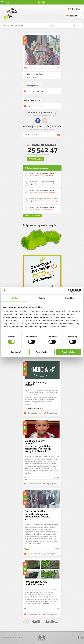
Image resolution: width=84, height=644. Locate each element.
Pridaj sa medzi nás (32, 216)
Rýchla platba (52, 413)
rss (82, 638)
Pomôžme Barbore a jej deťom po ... (47, 201)
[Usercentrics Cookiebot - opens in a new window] (70, 291)
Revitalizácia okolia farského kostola (36, 583)
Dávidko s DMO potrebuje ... (45, 209)
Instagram (43, 2)
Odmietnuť (16, 352)
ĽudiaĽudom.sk (17, 638)
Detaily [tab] (42, 298)
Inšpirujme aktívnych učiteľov (37, 383)
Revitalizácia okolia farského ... (45, 175)
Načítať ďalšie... (45, 622)
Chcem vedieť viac (34, 413)
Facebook (39, 2)
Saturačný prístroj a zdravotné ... (46, 184)
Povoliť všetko (68, 352)
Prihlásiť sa (75, 9)
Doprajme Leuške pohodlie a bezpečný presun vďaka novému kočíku (37, 515)
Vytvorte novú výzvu (36, 106)
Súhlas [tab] (15, 298)
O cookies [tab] (69, 298)
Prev (59, 144)
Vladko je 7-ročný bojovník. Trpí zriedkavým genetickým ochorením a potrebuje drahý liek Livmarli (38, 446)
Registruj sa (75, 16)
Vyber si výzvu (46, 159)
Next (61, 144)
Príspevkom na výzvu (36, 91)
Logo (42, 638)
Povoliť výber (42, 352)
